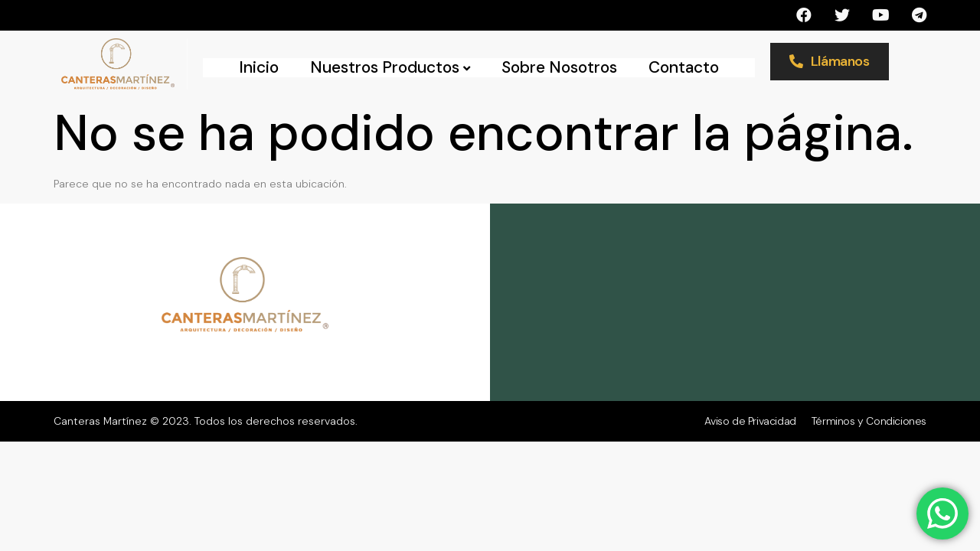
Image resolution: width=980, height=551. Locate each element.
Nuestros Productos (390, 68)
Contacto (684, 68)
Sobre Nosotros (559, 68)
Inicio (259, 68)
